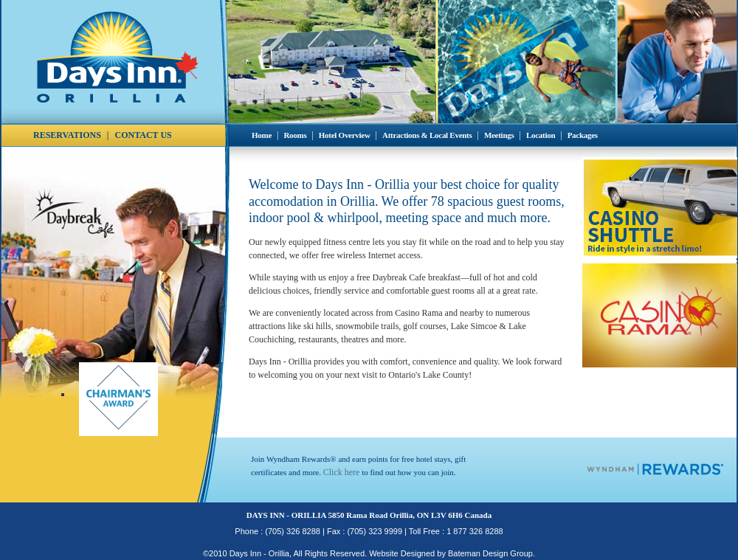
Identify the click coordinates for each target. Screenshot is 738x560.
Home (262, 135)
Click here (342, 472)
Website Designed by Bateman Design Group (451, 553)
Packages (583, 135)
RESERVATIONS (67, 135)
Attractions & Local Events (427, 135)
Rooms (295, 135)
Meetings (499, 135)
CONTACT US (144, 135)
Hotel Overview (345, 135)
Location (541, 135)
